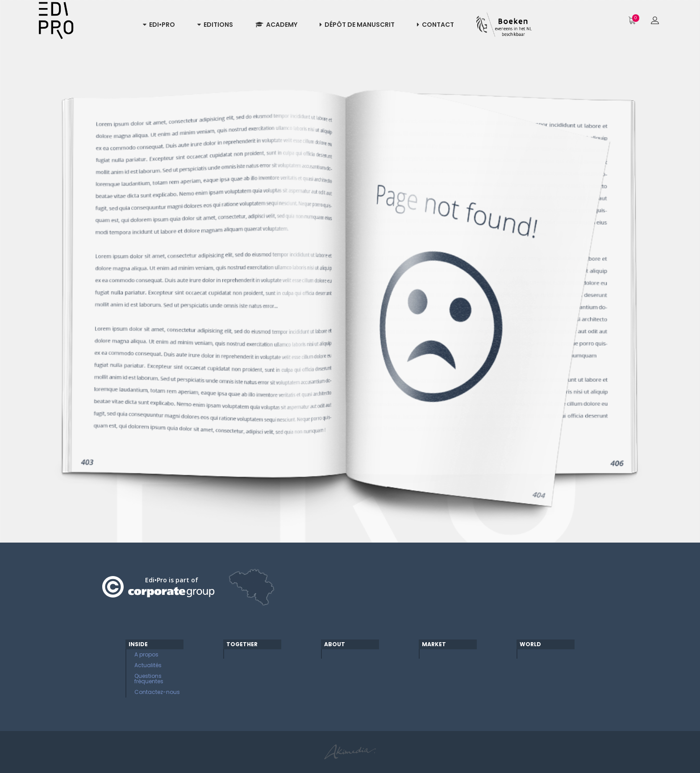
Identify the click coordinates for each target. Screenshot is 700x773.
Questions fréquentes (149, 679)
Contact (435, 25)
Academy (276, 25)
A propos (146, 654)
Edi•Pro (159, 25)
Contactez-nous (157, 692)
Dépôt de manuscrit (357, 25)
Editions (215, 25)
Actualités (148, 665)
